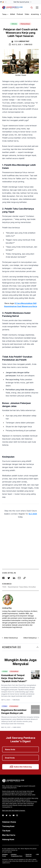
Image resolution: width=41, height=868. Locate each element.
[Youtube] (14, 815)
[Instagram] (17, 815)
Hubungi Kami (8, 839)
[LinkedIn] (10, 815)
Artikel (13, 14)
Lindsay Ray (24, 41)
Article (14, 24)
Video (27, 14)
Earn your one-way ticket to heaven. (14, 810)
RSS (38, 854)
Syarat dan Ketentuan (29, 855)
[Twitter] (7, 815)
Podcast (20, 14)
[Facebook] (3, 815)
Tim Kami (6, 831)
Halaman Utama (9, 822)
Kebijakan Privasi (5, 855)
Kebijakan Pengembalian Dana (17, 855)
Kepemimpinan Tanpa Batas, (18, 587)
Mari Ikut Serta (9, 835)
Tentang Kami (8, 826)
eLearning (35, 14)
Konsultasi (32, 587)
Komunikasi (25, 24)
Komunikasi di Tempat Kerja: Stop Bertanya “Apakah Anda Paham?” (14, 678)
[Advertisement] (20, 542)
